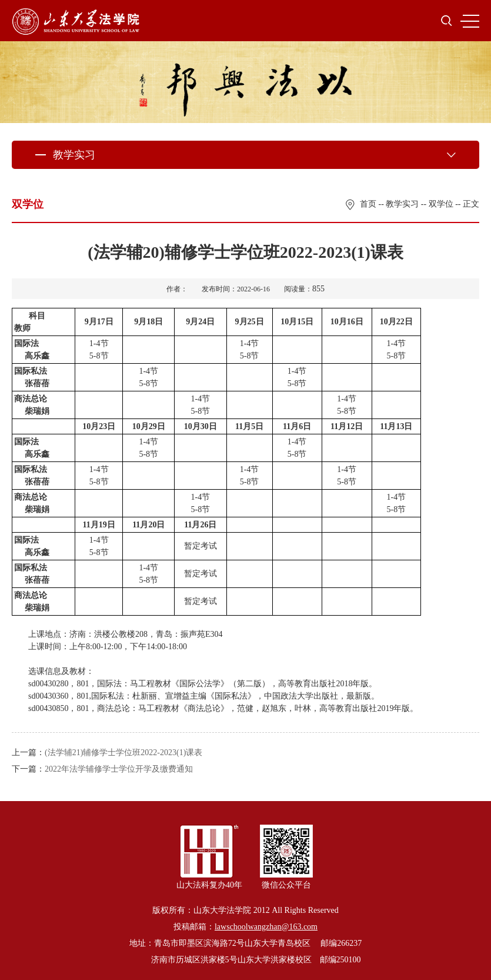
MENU (470, 21)
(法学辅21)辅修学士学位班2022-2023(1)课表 (123, 753)
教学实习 (402, 204)
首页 (368, 204)
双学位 (441, 204)
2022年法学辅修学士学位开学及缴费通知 (119, 769)
